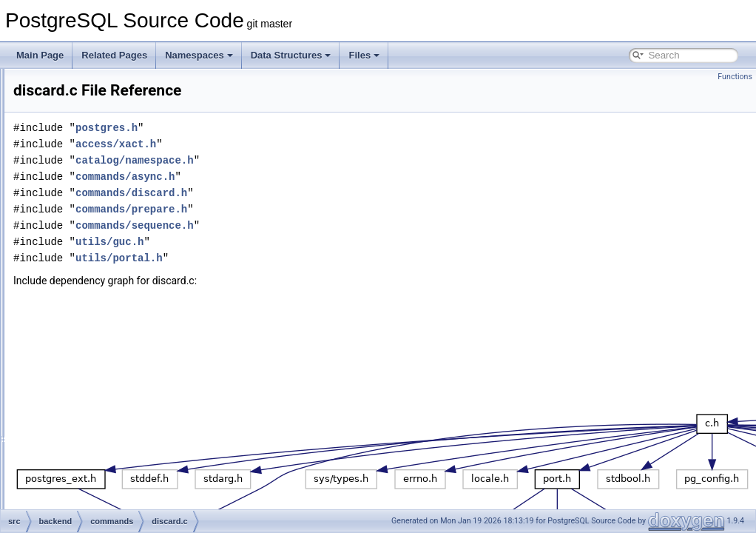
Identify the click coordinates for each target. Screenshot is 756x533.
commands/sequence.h (320, 225)
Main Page (40, 55)
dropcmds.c (107, 312)
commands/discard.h (316, 193)
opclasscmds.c (114, 508)
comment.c (106, 133)
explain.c (102, 345)
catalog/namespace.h (320, 160)
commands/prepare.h (316, 209)
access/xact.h (301, 144)
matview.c (104, 492)
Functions (735, 77)
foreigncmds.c (112, 426)
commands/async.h (310, 177)
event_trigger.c (114, 329)
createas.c (105, 247)
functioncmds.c (114, 443)
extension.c (107, 410)
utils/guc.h (294, 242)
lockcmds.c (106, 475)
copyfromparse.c (117, 215)
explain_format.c (117, 378)
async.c (99, 84)
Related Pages (114, 55)
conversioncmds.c (120, 166)
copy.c (97, 182)
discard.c (102, 296)
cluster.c (101, 101)
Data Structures (291, 55)
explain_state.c (114, 394)
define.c (100, 280)
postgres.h (291, 128)
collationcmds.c (115, 117)
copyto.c (101, 231)
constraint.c (107, 150)
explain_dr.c (108, 361)
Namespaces (199, 55)
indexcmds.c (109, 459)
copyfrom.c (106, 198)
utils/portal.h (304, 258)
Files (364, 55)
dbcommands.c (114, 264)
